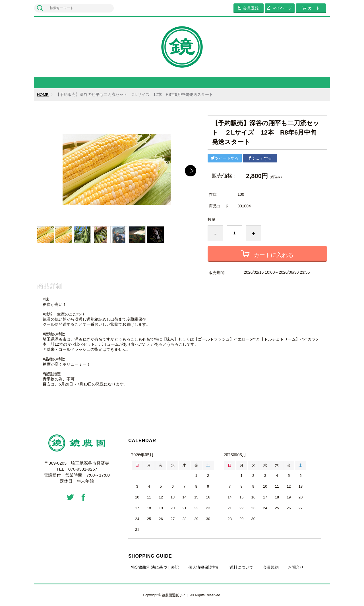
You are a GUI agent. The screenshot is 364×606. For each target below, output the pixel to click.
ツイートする (225, 158)
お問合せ (296, 567)
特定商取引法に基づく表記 (155, 567)
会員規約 (271, 567)
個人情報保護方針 (204, 567)
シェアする (260, 158)
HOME (43, 94)
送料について (241, 567)
